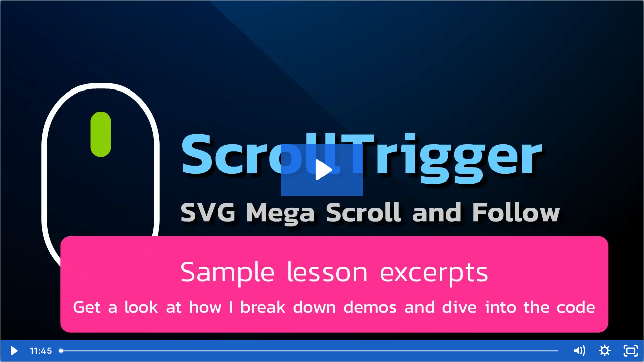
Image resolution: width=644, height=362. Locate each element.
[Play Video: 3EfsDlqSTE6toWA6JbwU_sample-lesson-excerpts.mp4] (322, 170)
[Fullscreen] (631, 351)
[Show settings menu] (605, 351)
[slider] (310, 351)
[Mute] (579, 351)
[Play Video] (13, 351)
